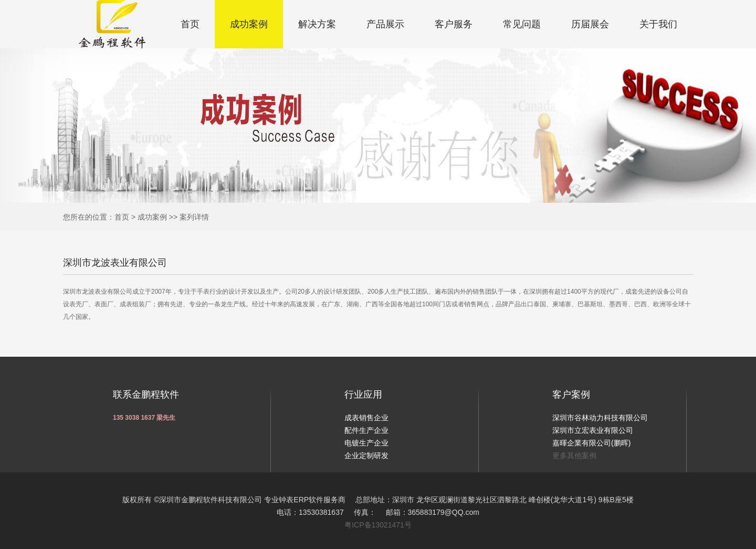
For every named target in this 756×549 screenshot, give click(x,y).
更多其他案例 (574, 455)
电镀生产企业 (366, 443)
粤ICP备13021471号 (378, 525)
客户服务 (454, 24)
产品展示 (385, 24)
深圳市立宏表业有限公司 (593, 430)
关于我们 (658, 24)
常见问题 (522, 24)
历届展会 (590, 24)
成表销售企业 (366, 418)
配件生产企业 (366, 430)
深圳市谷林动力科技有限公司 (600, 418)
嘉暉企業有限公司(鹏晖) (591, 443)
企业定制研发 (366, 455)
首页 (190, 24)
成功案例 (249, 24)
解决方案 (317, 24)
